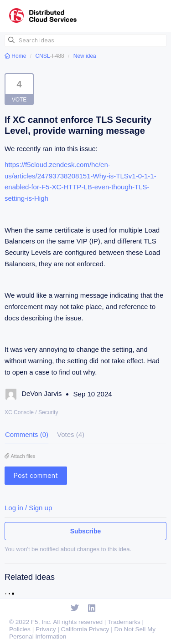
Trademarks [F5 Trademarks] (124, 622)
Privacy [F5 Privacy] (46, 629)
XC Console (19, 412)
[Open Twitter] (75, 609)
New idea (85, 56)
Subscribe (86, 531)
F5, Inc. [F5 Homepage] (41, 622)
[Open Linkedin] (92, 609)
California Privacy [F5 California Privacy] (85, 629)
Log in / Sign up (28, 508)
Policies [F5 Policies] (20, 629)
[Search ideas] (85, 41)
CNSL (42, 56)
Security (48, 412)
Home (16, 56)
